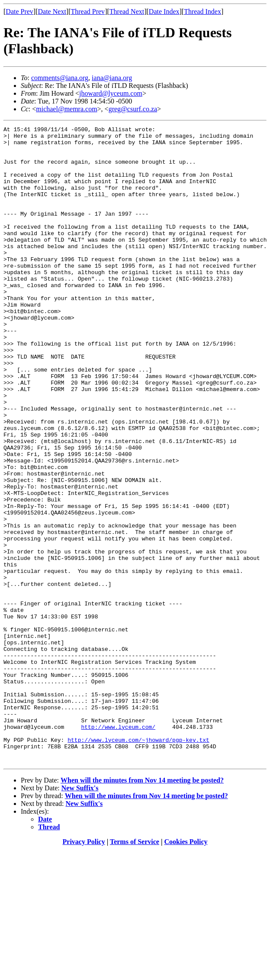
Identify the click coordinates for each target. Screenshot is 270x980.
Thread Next (127, 11)
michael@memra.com (66, 109)
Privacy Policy (84, 969)
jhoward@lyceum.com (111, 93)
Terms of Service (135, 969)
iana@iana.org (112, 78)
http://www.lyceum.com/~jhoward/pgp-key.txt (138, 863)
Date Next (52, 11)
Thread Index (202, 11)
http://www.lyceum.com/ (118, 847)
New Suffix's (80, 915)
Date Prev (19, 11)
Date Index (164, 11)
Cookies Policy (186, 969)
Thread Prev (88, 11)
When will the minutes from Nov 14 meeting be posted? (142, 907)
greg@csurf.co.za (133, 109)
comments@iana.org (60, 78)
